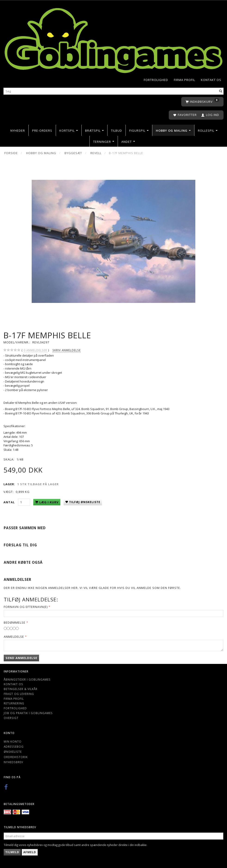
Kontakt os (211, 80)
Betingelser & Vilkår (21, 689)
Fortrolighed (156, 80)
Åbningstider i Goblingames (27, 679)
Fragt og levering (19, 694)
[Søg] (221, 91)
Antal (10, 502)
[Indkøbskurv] (202, 102)
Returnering (14, 703)
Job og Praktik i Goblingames (28, 713)
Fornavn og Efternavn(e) (26, 607)
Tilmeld (12, 852)
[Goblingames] (113, 39)
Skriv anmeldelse (67, 350)
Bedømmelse (15, 622)
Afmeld (30, 852)
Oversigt (11, 718)
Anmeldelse (14, 637)
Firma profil (184, 80)
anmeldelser (35, 350)
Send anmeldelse (21, 658)
